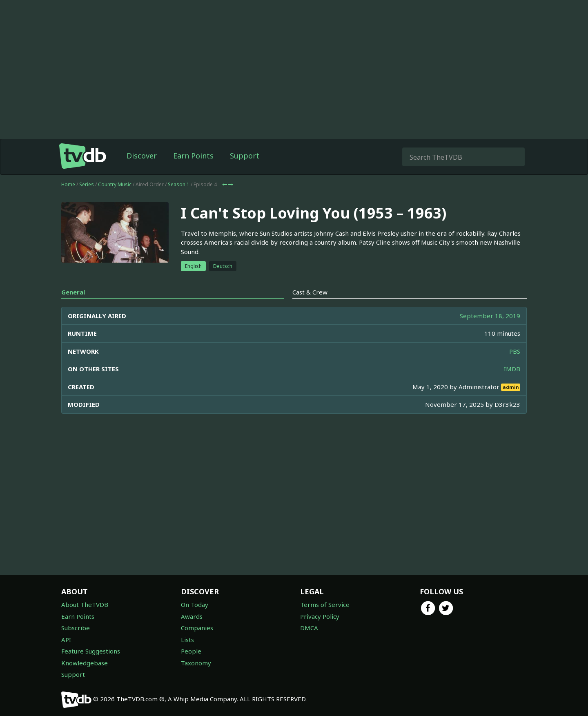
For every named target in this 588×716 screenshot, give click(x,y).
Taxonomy (196, 663)
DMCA (309, 628)
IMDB (512, 369)
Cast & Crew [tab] (310, 292)
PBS (515, 351)
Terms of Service (325, 604)
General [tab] (73, 292)
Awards (192, 616)
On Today (195, 604)
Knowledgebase (85, 663)
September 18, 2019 (490, 316)
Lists (187, 640)
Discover (142, 156)
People (191, 651)
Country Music (115, 184)
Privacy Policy (320, 616)
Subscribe (76, 628)
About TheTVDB (85, 604)
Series (87, 184)
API (66, 640)
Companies (197, 628)
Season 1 (179, 184)
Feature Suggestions (91, 651)
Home (68, 184)
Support (245, 156)
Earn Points (193, 156)
